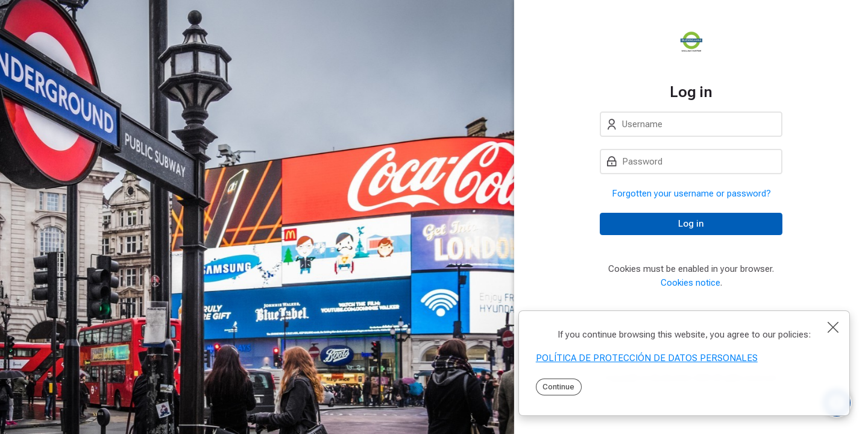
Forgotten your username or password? (691, 193)
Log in (691, 224)
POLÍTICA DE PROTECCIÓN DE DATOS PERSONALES (647, 358)
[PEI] (691, 42)
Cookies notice (690, 283)
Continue (558, 387)
